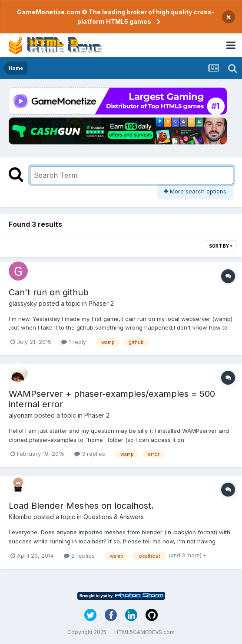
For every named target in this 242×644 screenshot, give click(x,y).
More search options (195, 191)
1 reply (74, 342)
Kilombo (20, 517)
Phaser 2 (101, 303)
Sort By (221, 246)
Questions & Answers (114, 517)
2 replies (79, 556)
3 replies (90, 454)
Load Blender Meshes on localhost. (81, 506)
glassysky (23, 303)
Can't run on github (49, 292)
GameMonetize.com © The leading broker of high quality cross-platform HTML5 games (116, 17)
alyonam (21, 415)
